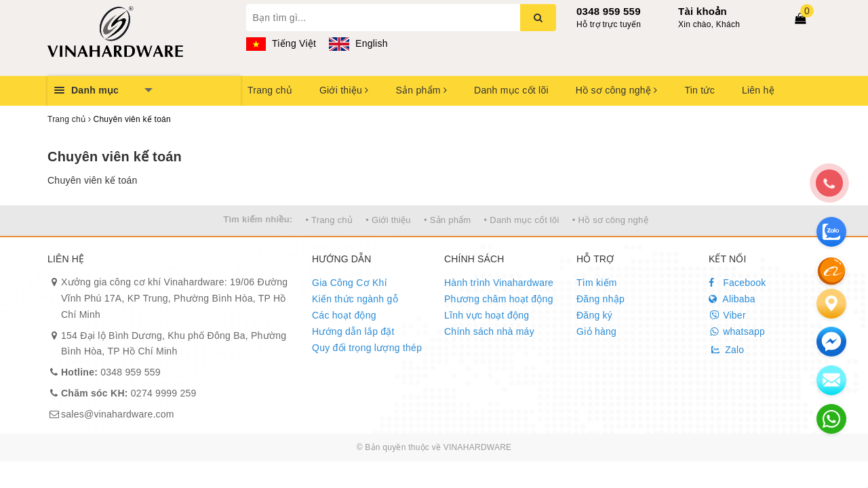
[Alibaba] (831, 270)
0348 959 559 (609, 11)
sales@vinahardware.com (118, 414)
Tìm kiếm (597, 283)
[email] (831, 342)
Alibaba (732, 299)
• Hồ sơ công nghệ (610, 220)
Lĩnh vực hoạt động (487, 315)
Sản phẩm (421, 90)
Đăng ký (594, 315)
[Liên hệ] (831, 304)
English (358, 43)
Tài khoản (703, 11)
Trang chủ (270, 90)
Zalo (726, 350)
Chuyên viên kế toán (115, 157)
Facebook (737, 283)
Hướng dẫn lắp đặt (353, 331)
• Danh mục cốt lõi (522, 220)
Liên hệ (758, 90)
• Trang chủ (330, 220)
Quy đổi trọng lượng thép (367, 348)
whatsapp (737, 331)
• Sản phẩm (447, 220)
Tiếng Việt (281, 43)
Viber (727, 315)
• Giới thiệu (388, 220)
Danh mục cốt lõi (511, 90)
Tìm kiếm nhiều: (258, 219)
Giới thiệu (344, 90)
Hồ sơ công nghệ (617, 90)
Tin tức (699, 90)
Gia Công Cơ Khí (350, 283)
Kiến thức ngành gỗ (355, 299)
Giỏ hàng (596, 331)
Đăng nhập (600, 299)
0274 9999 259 (129, 393)
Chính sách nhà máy (489, 331)
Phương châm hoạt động (499, 299)
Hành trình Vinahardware (499, 283)
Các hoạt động (344, 315)
